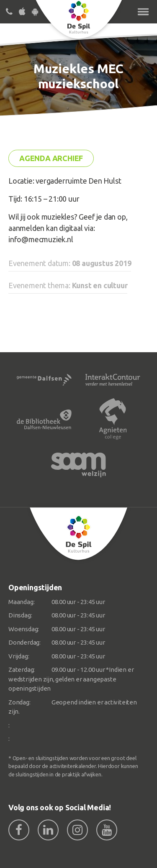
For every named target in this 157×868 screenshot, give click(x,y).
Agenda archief (51, 158)
